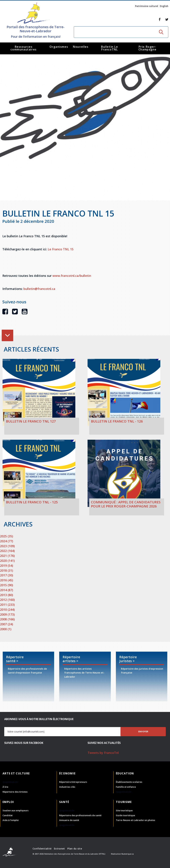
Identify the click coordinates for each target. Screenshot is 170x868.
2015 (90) (7, 585)
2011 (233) (7, 605)
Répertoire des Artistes (15, 792)
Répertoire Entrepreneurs (73, 782)
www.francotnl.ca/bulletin (72, 276)
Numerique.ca (128, 854)
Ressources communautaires (23, 48)
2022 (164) (7, 551)
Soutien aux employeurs (16, 810)
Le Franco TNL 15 (60, 249)
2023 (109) (7, 546)
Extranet (59, 849)
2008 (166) (7, 619)
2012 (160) (7, 600)
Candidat (8, 815)
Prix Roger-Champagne (147, 48)
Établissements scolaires (129, 782)
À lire (5, 787)
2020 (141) (7, 561)
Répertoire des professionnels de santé (80, 815)
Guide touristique (125, 815)
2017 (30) (7, 575)
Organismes (59, 47)
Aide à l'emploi (11, 820)
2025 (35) (7, 536)
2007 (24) (7, 624)
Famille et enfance (126, 787)
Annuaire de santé (69, 820)
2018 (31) (7, 570)
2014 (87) (7, 590)
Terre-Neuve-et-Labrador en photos (135, 820)
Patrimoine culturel (147, 6)
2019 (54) (7, 566)
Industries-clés (67, 787)
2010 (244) (7, 610)
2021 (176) (7, 556)
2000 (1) (6, 629)
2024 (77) (7, 541)
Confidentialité (42, 849)
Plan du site (75, 849)
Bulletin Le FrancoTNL (110, 48)
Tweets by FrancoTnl (103, 753)
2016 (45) (7, 580)
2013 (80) (7, 595)
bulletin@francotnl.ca (39, 289)
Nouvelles (81, 47)
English (164, 6)
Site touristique (124, 810)
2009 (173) (7, 614)
